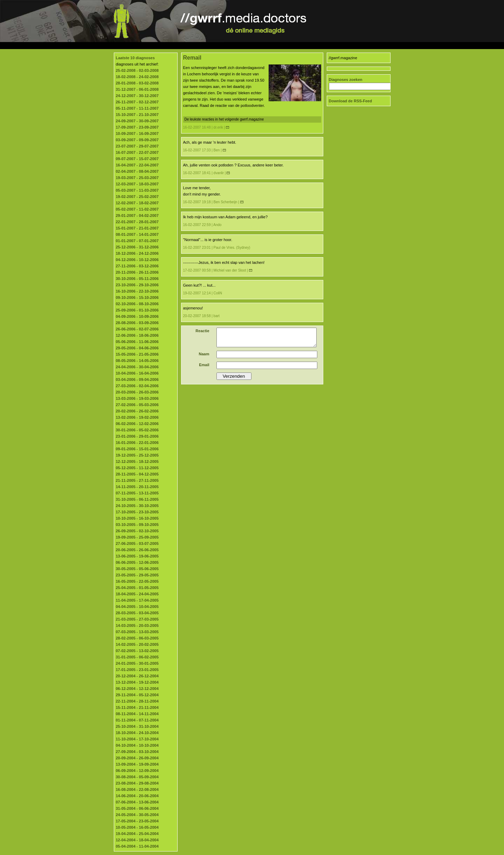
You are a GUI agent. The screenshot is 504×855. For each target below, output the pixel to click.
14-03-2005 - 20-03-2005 (137, 625)
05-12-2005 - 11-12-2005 (137, 468)
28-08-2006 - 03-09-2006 (137, 323)
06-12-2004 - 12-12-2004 (137, 689)
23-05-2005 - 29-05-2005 (137, 575)
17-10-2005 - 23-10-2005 (137, 512)
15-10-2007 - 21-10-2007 (137, 115)
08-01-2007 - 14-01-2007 (137, 234)
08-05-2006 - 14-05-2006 (137, 361)
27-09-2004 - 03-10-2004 (137, 752)
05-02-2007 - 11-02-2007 (137, 209)
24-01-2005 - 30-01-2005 (137, 663)
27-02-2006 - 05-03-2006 (137, 405)
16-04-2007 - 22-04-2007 (137, 165)
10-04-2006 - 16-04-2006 (137, 373)
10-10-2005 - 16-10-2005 (137, 518)
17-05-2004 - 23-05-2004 (137, 821)
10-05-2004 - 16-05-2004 (137, 827)
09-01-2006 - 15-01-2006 (137, 449)
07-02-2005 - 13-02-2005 (137, 651)
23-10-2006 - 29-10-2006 (137, 285)
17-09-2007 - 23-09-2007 (137, 127)
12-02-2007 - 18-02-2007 (137, 203)
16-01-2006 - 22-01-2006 (137, 443)
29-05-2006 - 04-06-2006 (137, 348)
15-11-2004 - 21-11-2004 (137, 707)
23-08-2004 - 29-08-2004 (137, 783)
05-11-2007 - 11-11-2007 (137, 108)
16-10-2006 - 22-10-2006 (137, 291)
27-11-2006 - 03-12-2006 (137, 266)
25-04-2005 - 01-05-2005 (137, 588)
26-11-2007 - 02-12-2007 (137, 102)
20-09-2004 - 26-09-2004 (137, 758)
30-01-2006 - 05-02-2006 (137, 430)
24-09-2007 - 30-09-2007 (137, 121)
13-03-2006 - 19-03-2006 (137, 398)
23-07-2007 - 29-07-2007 (137, 146)
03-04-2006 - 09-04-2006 (137, 379)
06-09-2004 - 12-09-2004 (137, 771)
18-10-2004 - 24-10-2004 (137, 733)
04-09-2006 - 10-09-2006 (137, 316)
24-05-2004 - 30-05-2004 (137, 815)
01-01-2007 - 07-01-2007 (137, 241)
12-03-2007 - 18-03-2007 (137, 184)
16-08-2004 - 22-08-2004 (137, 789)
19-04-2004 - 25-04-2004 (137, 834)
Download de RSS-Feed (350, 101)
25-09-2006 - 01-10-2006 (137, 310)
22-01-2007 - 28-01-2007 (137, 222)
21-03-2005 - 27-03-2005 (137, 619)
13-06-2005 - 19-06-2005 (137, 556)
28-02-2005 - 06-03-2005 (137, 638)
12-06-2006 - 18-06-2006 (137, 335)
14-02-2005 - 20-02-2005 (137, 644)
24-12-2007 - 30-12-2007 (137, 96)
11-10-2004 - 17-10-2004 (137, 739)
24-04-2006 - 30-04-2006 (137, 367)
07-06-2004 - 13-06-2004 (137, 802)
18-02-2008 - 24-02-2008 (137, 77)
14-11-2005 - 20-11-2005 (137, 487)
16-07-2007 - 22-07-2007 (137, 152)
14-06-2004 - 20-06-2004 (137, 796)
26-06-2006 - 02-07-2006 (137, 329)
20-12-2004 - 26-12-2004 (137, 676)
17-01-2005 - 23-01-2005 (137, 670)
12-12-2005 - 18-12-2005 (137, 461)
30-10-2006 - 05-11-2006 (137, 279)
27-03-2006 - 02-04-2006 (137, 386)
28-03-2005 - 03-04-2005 (137, 613)
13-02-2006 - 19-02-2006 (137, 417)
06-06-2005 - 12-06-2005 (137, 562)
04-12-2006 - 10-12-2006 (137, 260)
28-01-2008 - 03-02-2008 (137, 83)
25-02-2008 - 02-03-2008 (137, 70)
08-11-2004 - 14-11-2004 (137, 714)
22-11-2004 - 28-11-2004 (137, 701)
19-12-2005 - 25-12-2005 (137, 455)
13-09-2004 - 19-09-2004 (137, 764)
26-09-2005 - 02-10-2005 (137, 531)
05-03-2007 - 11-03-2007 (137, 190)
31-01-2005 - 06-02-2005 (137, 657)
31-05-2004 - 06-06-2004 (137, 808)
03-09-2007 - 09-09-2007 (137, 140)
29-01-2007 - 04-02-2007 (137, 216)
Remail (192, 58)
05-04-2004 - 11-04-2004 (137, 846)
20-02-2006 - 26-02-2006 (137, 411)
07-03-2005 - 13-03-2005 (137, 632)
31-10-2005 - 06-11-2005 (137, 499)
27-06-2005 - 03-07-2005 (137, 543)
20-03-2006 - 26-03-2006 (137, 392)
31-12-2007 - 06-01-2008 (137, 89)
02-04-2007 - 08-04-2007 (137, 171)
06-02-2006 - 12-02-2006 (137, 424)
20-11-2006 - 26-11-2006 (137, 272)
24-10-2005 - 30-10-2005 (137, 506)
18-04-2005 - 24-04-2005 (137, 594)
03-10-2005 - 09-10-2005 (137, 525)
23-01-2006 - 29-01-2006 (137, 436)
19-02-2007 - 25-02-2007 (137, 197)
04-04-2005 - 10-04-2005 (137, 607)
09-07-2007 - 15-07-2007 (137, 159)
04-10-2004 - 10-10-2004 (137, 745)
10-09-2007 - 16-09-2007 (137, 134)
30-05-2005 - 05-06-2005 (137, 569)
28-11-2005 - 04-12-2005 (137, 474)
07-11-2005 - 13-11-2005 (137, 493)
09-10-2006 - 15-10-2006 (137, 297)
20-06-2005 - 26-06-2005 (137, 550)
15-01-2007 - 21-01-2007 (137, 228)
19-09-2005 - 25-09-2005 (137, 537)
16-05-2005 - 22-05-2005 (137, 581)
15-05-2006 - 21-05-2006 (137, 354)
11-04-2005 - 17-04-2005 (137, 600)
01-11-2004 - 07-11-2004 (137, 720)
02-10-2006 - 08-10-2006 (137, 304)
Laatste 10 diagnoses (135, 58)
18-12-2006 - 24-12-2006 (137, 253)
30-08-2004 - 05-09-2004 (137, 777)
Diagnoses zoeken (346, 80)
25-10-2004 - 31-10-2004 (137, 726)
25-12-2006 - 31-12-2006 (137, 247)
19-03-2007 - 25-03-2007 (137, 178)
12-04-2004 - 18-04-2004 (137, 840)
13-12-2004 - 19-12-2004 (137, 682)
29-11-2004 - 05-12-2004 (137, 695)
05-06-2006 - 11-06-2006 (137, 342)
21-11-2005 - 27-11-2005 (137, 480)
